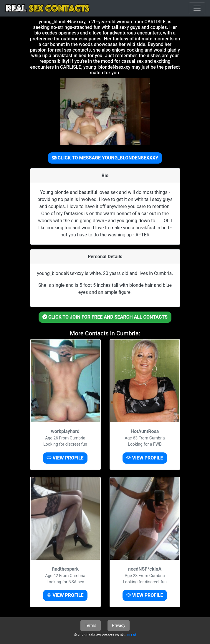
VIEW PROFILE (65, 458)
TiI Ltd (131, 635)
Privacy (119, 625)
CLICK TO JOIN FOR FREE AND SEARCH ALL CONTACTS (105, 317)
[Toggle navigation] (197, 8)
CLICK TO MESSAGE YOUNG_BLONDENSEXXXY (105, 158)
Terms (91, 625)
